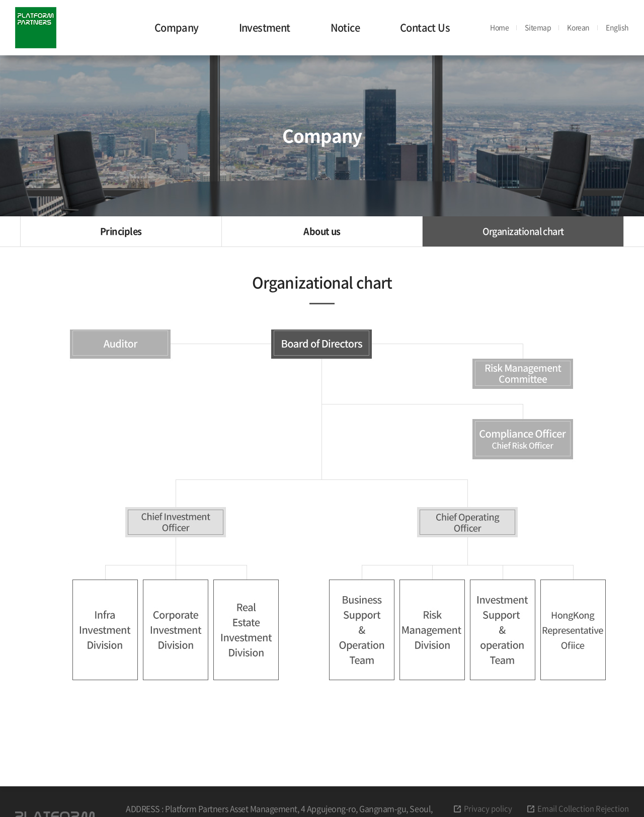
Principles (121, 231)
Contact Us (425, 27)
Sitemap (538, 27)
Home (499, 27)
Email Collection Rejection (583, 808)
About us (322, 231)
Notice (345, 27)
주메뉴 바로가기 (0, 0)
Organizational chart (523, 231)
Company (177, 27)
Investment (265, 27)
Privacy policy (488, 808)
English (617, 27)
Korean (578, 27)
